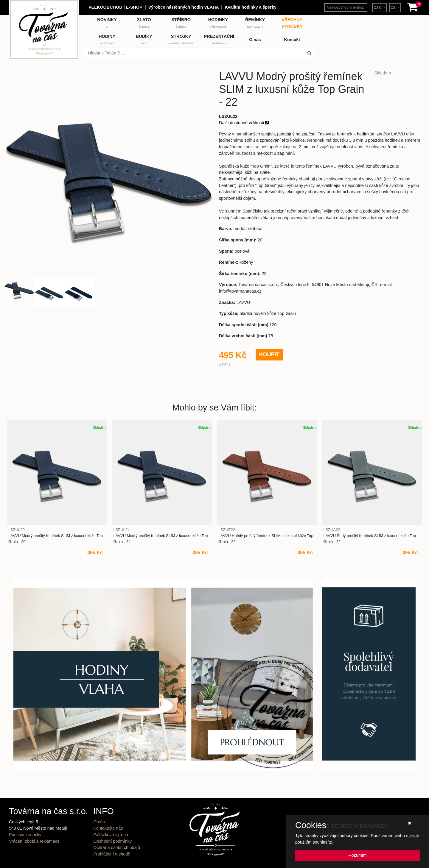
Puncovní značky (25, 835)
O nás (99, 822)
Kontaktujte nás (108, 828)
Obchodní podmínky (112, 841)
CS (394, 8)
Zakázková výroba (111, 835)
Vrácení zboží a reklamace (34, 841)
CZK (378, 8)
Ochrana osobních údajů (117, 847)
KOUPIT (269, 355)
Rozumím (357, 855)
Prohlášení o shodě (112, 854)
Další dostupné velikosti (244, 123)
